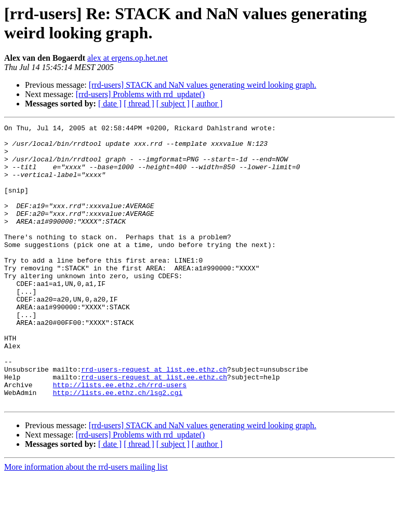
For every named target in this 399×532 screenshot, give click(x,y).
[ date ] (110, 104)
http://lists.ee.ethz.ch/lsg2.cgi (118, 447)
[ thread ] (139, 104)
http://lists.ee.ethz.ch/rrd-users (120, 438)
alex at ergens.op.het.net (128, 58)
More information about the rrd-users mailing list (86, 523)
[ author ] (207, 104)
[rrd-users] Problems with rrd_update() (140, 94)
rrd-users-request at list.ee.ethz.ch (154, 419)
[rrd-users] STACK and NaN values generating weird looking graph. (203, 85)
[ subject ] (173, 104)
